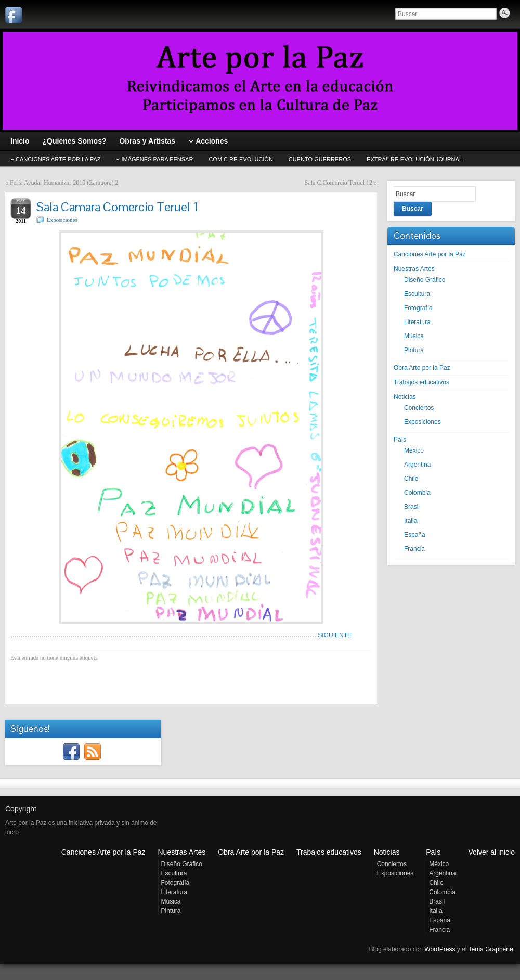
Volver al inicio (492, 852)
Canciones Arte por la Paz (430, 254)
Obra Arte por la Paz (422, 368)
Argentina (417, 465)
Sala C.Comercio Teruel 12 (339, 183)
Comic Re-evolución (240, 159)
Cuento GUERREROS (320, 159)
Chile (411, 479)
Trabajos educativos (421, 382)
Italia (411, 521)
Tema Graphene (491, 949)
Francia (414, 549)
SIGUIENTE (335, 635)
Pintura (414, 350)
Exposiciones (62, 220)
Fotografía (418, 308)
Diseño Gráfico (425, 280)
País (400, 440)
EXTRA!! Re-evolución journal (414, 159)
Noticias (405, 397)
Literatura (417, 322)
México (414, 450)
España (415, 535)
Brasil (412, 507)
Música (414, 336)
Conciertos (419, 408)
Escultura (417, 294)
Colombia (417, 493)
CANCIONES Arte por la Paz (58, 159)
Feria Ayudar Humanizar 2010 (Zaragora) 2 (64, 183)
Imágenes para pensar (157, 159)
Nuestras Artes (414, 269)
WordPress (440, 949)
